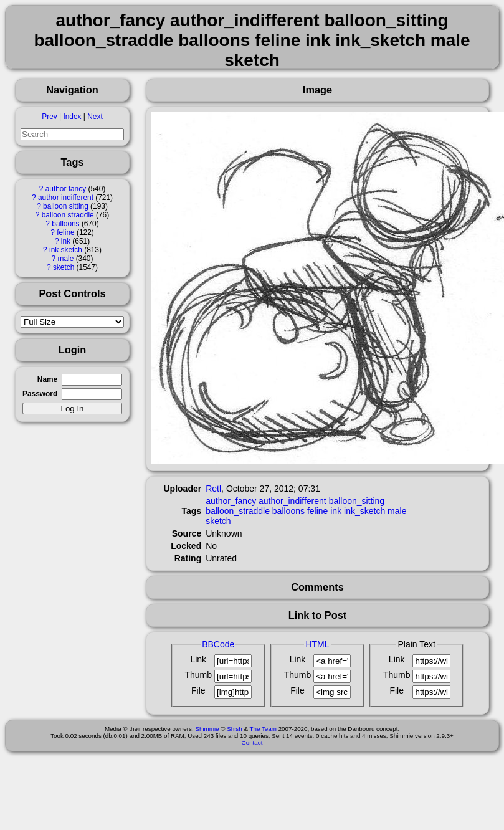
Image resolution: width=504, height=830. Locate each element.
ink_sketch (364, 511)
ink (66, 241)
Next (95, 117)
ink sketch (66, 250)
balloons (65, 224)
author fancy (66, 189)
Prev (49, 117)
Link (198, 659)
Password (40, 394)
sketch (64, 267)
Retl (213, 489)
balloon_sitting (357, 501)
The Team (263, 729)
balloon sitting (66, 206)
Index (72, 117)
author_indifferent (292, 501)
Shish (235, 729)
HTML (317, 644)
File (198, 690)
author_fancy (231, 501)
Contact (252, 742)
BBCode (218, 644)
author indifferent (66, 198)
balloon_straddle (238, 511)
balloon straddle (68, 215)
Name (47, 379)
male (66, 259)
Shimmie (207, 729)
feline (65, 232)
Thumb (198, 675)
